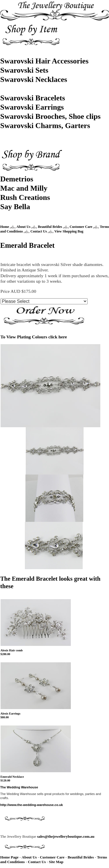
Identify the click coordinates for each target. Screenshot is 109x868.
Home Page (9, 857)
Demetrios (17, 179)
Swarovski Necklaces (34, 79)
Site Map (56, 862)
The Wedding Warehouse (19, 787)
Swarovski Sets (24, 70)
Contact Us (39, 231)
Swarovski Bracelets (33, 98)
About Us (23, 227)
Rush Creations (25, 197)
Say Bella (15, 207)
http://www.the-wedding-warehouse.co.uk (32, 805)
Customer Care (81, 227)
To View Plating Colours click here (34, 337)
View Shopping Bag (69, 231)
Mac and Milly (24, 188)
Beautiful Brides (50, 227)
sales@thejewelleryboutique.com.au (66, 836)
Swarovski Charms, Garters (45, 126)
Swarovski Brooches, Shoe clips (50, 116)
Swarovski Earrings (32, 107)
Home (5, 227)
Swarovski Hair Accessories (44, 61)
